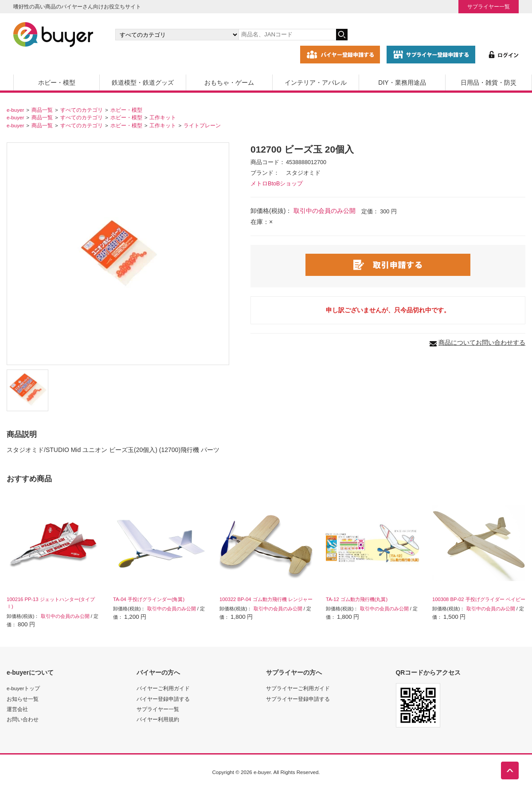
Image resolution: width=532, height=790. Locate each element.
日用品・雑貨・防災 (489, 83)
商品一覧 (42, 110)
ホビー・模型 (57, 83)
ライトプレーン (202, 125)
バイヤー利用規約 (158, 719)
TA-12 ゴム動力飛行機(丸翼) (357, 599)
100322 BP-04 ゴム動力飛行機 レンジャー (266, 599)
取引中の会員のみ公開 (325, 211)
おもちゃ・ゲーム (229, 83)
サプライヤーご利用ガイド (298, 688)
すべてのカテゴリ (82, 110)
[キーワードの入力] (287, 35)
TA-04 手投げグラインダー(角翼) (149, 599)
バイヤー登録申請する (163, 699)
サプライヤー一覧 (489, 6)
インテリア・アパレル (316, 83)
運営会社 (17, 709)
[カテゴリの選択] (177, 35)
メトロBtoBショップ (277, 184)
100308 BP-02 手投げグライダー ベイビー (479, 599)
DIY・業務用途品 (402, 83)
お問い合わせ (23, 719)
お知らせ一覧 (23, 699)
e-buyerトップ (23, 688)
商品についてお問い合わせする (482, 342)
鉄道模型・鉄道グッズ (143, 83)
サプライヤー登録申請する (298, 699)
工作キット (163, 117)
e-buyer (15, 110)
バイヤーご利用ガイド (163, 688)
